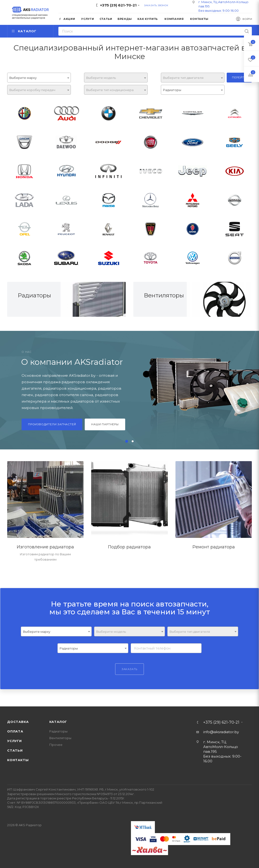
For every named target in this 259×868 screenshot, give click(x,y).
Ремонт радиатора (214, 547)
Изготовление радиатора (45, 547)
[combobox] (39, 78)
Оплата (15, 731)
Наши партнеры (105, 424)
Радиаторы (34, 295)
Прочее (56, 745)
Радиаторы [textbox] (172, 90)
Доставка (18, 722)
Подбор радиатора (129, 547)
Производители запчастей (52, 424)
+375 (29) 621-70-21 (118, 5)
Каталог (58, 722)
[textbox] (116, 78)
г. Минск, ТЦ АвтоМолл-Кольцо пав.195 (221, 747)
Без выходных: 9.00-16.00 (219, 11)
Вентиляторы (164, 295)
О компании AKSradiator (72, 362)
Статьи (15, 750)
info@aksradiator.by (221, 732)
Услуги (14, 741)
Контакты (18, 760)
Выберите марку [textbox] (23, 78)
